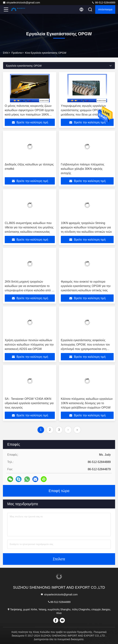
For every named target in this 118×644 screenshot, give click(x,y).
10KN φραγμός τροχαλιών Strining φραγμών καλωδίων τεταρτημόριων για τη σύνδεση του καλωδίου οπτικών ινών (86, 227)
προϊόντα (17, 53)
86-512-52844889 (103, 3)
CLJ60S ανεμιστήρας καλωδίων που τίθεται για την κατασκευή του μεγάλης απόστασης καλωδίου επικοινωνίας (29, 227)
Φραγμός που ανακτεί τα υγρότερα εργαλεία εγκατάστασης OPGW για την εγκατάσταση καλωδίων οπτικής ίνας (86, 286)
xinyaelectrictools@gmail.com (21, 3)
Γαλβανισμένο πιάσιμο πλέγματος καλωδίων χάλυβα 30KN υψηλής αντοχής (83, 169)
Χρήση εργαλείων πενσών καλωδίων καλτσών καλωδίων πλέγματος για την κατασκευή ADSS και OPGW (29, 345)
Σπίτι (6, 53)
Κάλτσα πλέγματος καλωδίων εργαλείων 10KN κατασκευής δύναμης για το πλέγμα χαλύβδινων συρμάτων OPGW (87, 403)
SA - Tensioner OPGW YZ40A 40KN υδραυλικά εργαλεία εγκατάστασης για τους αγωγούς (29, 403)
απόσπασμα (105, 9)
